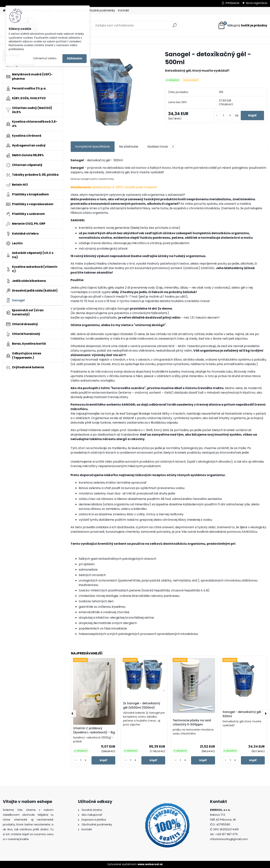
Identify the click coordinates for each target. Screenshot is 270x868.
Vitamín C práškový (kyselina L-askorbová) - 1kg (94, 730)
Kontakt (124, 10)
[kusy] (223, 116)
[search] (175, 27)
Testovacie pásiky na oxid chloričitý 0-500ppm (192, 722)
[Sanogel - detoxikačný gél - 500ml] (112, 92)
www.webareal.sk (150, 864)
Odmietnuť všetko (45, 58)
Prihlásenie (232, 3)
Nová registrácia (257, 3)
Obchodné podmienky (100, 10)
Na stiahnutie (129, 147)
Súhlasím (75, 58)
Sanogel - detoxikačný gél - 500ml (243, 714)
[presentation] (72, 713)
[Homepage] (4, 11)
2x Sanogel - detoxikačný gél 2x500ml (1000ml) (142, 705)
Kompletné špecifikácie (93, 147)
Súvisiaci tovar (162, 147)
